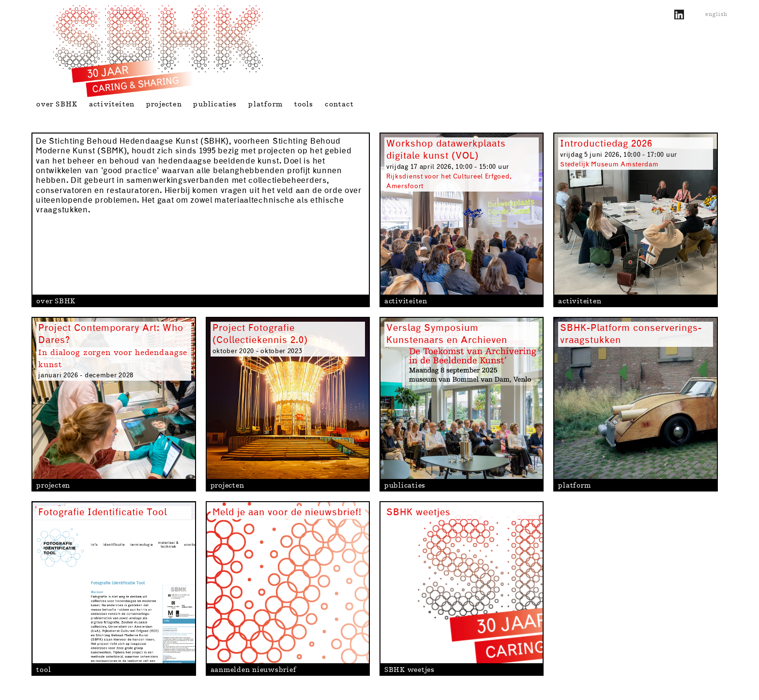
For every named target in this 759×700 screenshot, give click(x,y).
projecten (164, 104)
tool (44, 670)
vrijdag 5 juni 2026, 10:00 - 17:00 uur (619, 155)
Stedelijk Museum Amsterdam (609, 164)
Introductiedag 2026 (606, 144)
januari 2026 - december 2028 (86, 375)
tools (304, 104)
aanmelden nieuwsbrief (254, 670)
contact (339, 104)
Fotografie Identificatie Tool (103, 512)
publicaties (215, 104)
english (716, 14)
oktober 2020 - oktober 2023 (258, 351)
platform (266, 104)
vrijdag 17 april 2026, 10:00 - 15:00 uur (448, 167)
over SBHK (57, 104)
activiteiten (112, 104)
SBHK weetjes (418, 512)
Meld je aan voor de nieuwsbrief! (287, 512)
